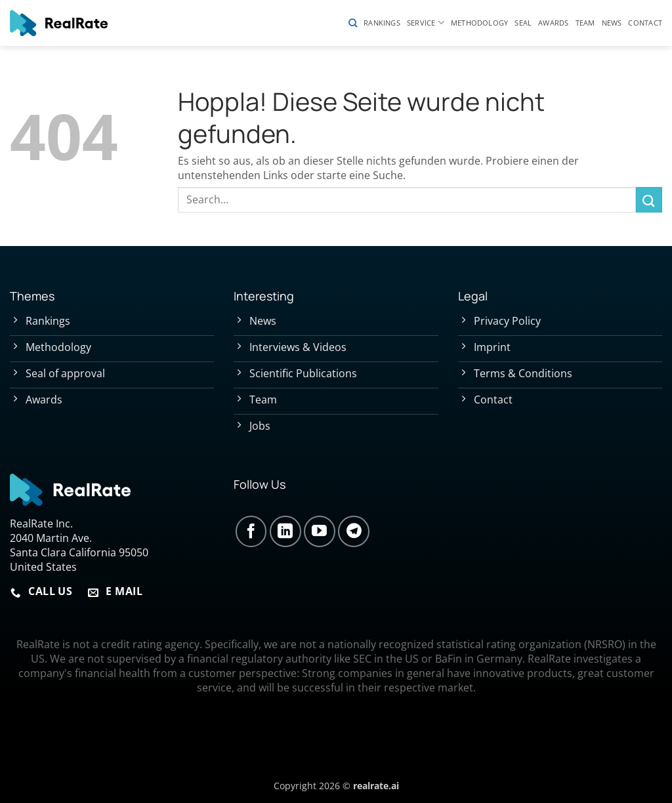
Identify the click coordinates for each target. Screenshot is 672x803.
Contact (645, 23)
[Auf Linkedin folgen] (285, 531)
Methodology (479, 23)
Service (426, 23)
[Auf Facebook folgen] (251, 531)
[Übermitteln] (649, 200)
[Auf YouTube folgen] (320, 531)
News (612, 23)
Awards (553, 23)
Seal (523, 23)
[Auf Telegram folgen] (354, 531)
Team (585, 23)
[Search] (353, 23)
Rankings (382, 23)
